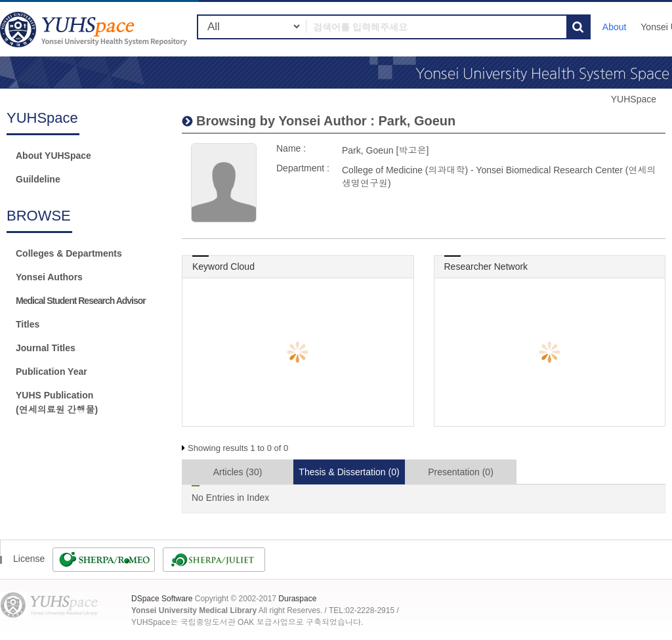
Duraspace (297, 599)
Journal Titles (46, 348)
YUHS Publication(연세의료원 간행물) (57, 402)
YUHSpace (634, 99)
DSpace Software (162, 599)
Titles (28, 324)
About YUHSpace (53, 156)
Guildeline (38, 179)
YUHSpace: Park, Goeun (95, 29)
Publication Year (52, 372)
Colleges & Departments (69, 253)
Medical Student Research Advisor (81, 301)
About (615, 27)
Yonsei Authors (49, 277)
